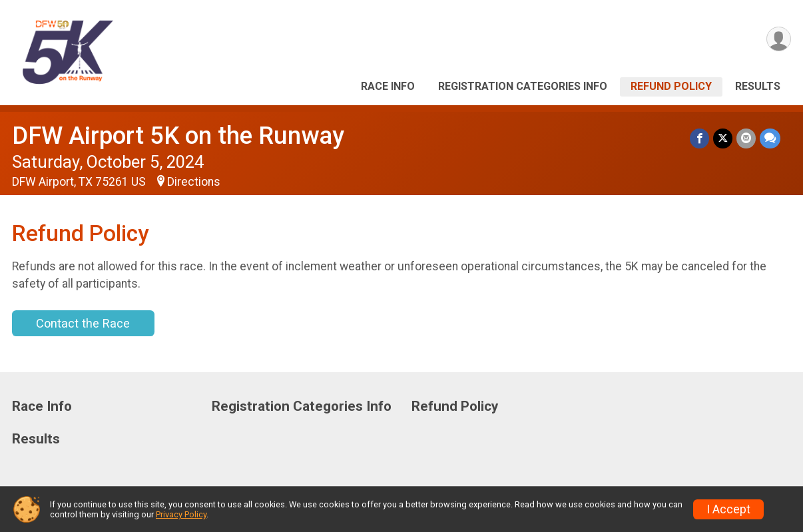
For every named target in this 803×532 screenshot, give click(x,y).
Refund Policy (671, 86)
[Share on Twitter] (723, 138)
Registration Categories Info (523, 86)
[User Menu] (779, 39)
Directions (194, 182)
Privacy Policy (181, 514)
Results (758, 86)
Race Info (388, 86)
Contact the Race (83, 323)
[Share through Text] (770, 138)
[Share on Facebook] (699, 138)
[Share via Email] (746, 138)
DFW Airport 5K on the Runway (178, 135)
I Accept (728, 509)
